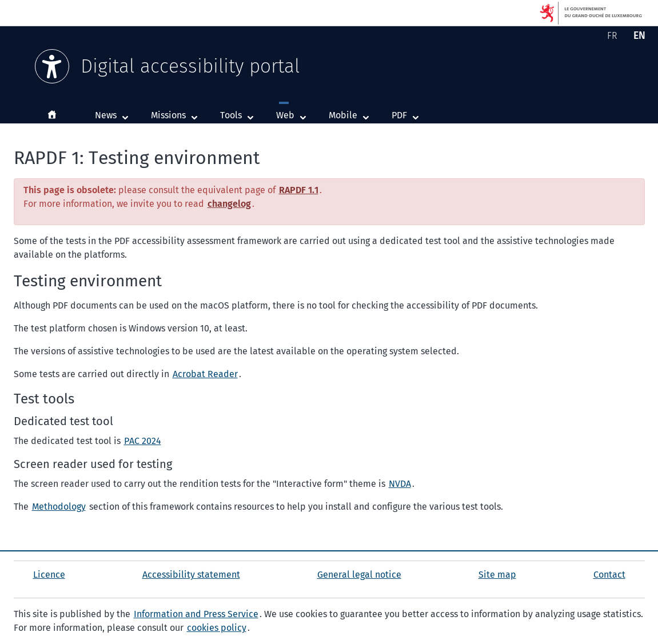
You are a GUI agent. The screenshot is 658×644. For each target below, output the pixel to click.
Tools (231, 115)
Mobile (352, 115)
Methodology (59, 507)
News (106, 115)
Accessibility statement (191, 575)
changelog (229, 204)
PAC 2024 (143, 441)
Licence (49, 575)
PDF (408, 115)
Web (294, 115)
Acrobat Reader (205, 374)
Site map (497, 575)
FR (614, 38)
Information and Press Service (196, 614)
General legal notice (359, 575)
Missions (168, 115)
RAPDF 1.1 (299, 190)
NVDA (400, 484)
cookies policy (217, 628)
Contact (609, 575)
